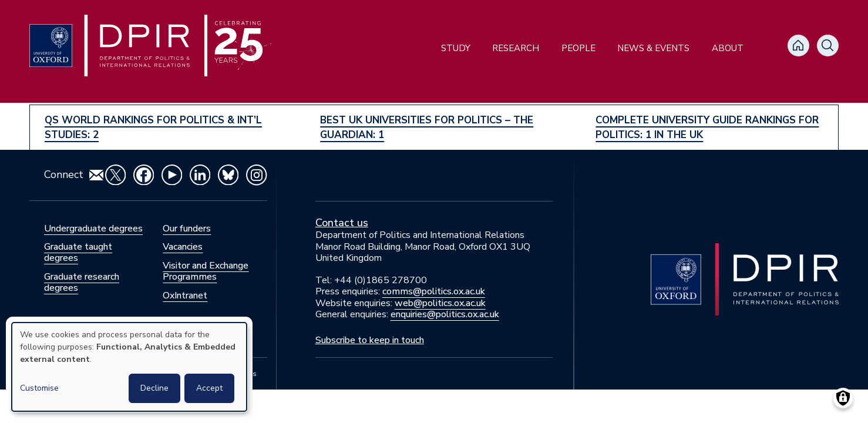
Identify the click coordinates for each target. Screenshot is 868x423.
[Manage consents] (843, 398)
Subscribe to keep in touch (370, 340)
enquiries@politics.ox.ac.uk (445, 314)
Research (516, 48)
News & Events (653, 48)
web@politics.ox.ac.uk (440, 303)
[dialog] (129, 367)
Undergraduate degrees (93, 229)
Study (456, 48)
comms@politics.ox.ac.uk (434, 291)
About (728, 48)
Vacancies (183, 247)
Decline (154, 388)
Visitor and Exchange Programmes (206, 271)
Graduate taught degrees (78, 252)
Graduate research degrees (82, 282)
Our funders (187, 229)
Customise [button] (39, 388)
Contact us (342, 223)
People (578, 48)
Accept (209, 388)
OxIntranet (185, 296)
